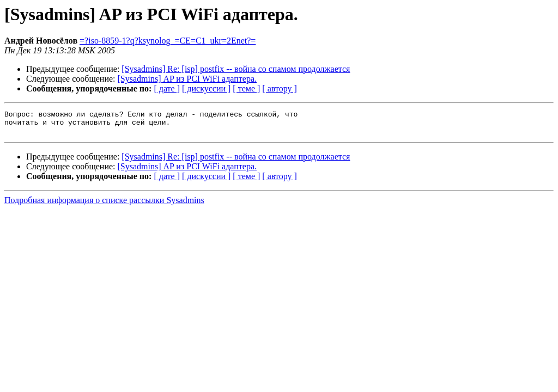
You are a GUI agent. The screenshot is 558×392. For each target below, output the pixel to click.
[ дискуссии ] (206, 88)
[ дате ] (167, 88)
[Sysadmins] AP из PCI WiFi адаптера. (187, 79)
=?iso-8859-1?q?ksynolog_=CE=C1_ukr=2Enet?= (168, 41)
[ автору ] (279, 88)
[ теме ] (246, 88)
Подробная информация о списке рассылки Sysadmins (104, 205)
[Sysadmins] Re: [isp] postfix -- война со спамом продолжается (236, 69)
